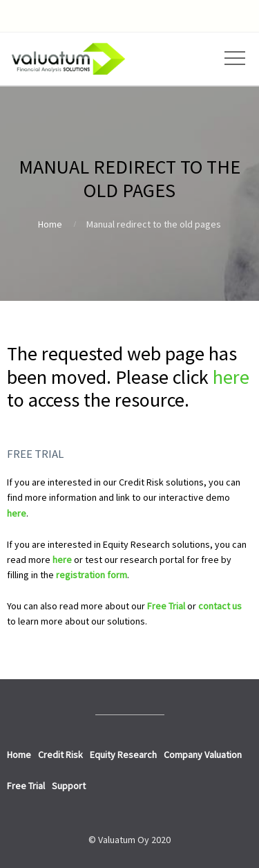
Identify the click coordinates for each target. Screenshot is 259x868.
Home (50, 224)
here (231, 377)
